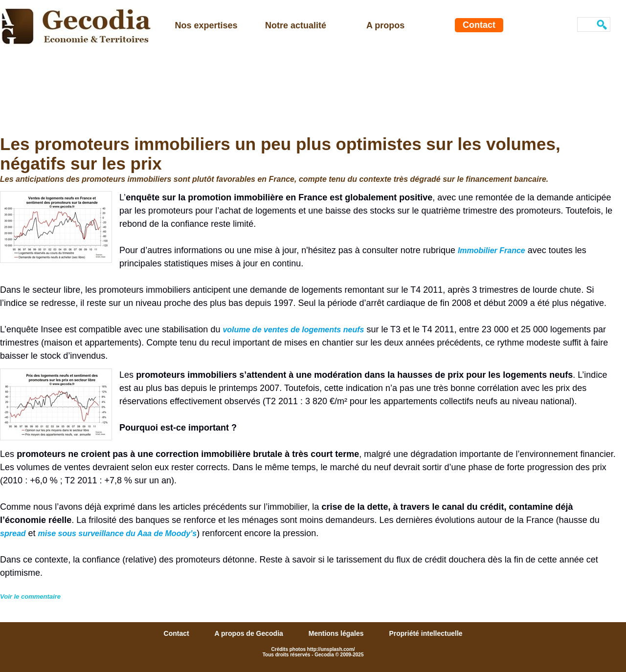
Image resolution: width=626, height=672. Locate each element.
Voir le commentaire (30, 596)
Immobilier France (492, 250)
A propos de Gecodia (250, 633)
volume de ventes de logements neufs (293, 330)
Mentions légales (337, 633)
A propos (385, 25)
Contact (479, 25)
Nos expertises (206, 25)
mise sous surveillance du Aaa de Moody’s (118, 533)
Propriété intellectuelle (425, 633)
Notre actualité (296, 25)
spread (13, 533)
